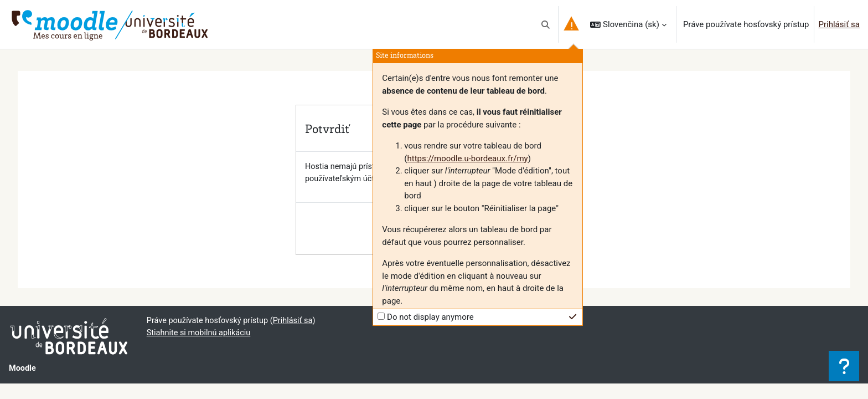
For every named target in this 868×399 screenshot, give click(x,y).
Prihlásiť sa (839, 24)
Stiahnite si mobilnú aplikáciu (201, 334)
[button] (546, 24)
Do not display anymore (430, 317)
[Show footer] (844, 366)
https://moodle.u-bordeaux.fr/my (467, 158)
